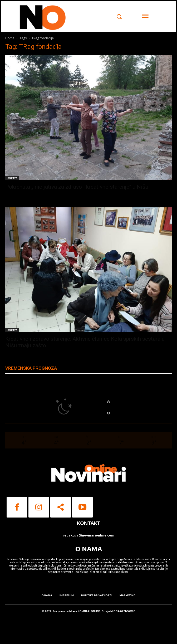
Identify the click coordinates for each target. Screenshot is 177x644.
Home (10, 38)
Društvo (12, 178)
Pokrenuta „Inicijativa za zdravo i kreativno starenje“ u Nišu (77, 187)
